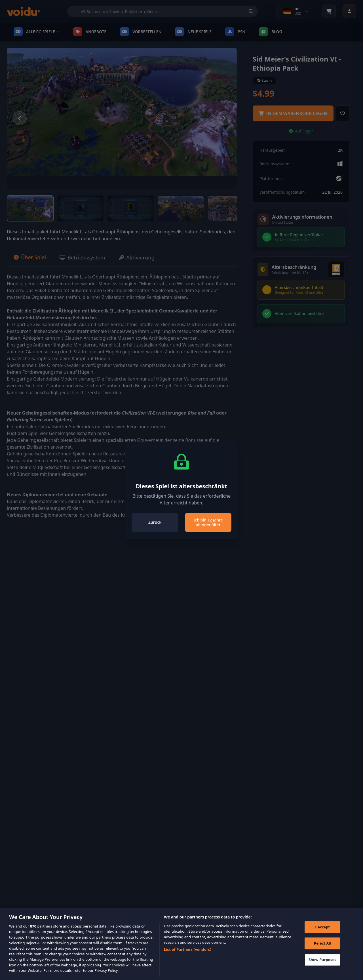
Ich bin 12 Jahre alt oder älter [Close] (208, 522)
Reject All (322, 950)
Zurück (155, 522)
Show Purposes (322, 966)
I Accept (322, 933)
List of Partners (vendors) (188, 956)
